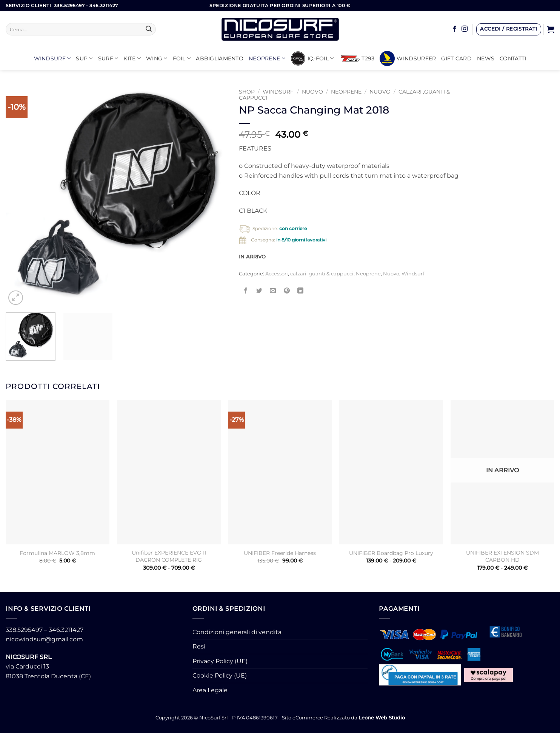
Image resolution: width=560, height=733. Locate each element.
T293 (358, 58)
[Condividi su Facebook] (246, 291)
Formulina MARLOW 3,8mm (57, 553)
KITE (132, 58)
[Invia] (149, 29)
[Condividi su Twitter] (259, 291)
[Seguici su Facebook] (455, 29)
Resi (199, 646)
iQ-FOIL (312, 58)
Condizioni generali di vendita (237, 632)
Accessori (277, 274)
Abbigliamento (220, 58)
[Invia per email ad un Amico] (273, 291)
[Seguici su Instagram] (465, 29)
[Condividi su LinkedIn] (300, 291)
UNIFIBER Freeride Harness (280, 553)
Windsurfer (408, 58)
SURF (108, 58)
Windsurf (52, 58)
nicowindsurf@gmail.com (44, 639)
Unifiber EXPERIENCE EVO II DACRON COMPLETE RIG (169, 556)
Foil (182, 58)
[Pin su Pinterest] (287, 291)
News (486, 58)
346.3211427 (66, 630)
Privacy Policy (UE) (220, 661)
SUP (84, 58)
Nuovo (312, 92)
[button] (509, 29)
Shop (247, 92)
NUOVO (380, 92)
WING (157, 58)
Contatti (513, 58)
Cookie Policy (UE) (220, 675)
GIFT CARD (456, 58)
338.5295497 (24, 630)
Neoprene (267, 58)
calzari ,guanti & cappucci (322, 274)
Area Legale (210, 690)
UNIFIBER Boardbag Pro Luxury (391, 553)
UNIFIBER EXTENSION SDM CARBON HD (502, 556)
